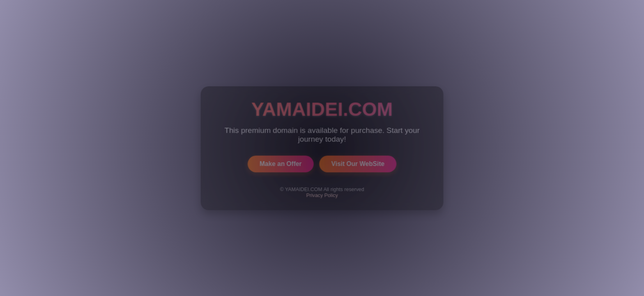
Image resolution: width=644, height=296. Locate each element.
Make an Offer (281, 163)
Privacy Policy (322, 195)
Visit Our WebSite (358, 163)
